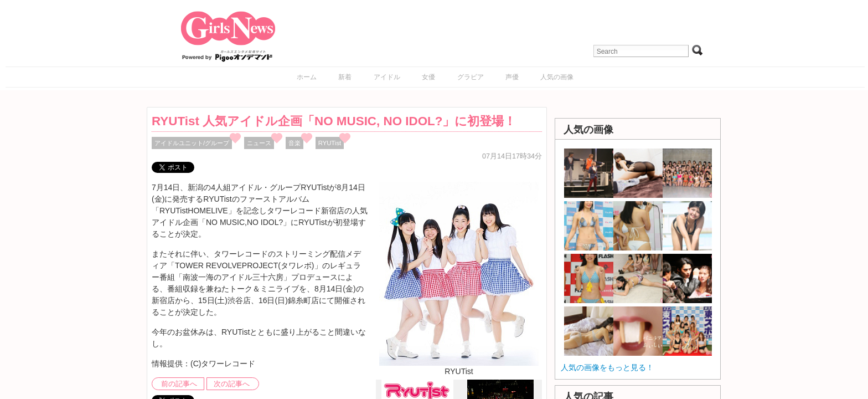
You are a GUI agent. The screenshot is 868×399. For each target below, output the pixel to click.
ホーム (307, 77)
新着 (345, 77)
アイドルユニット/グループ (192, 143)
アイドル (387, 77)
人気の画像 (557, 77)
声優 (512, 77)
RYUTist (330, 143)
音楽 (294, 143)
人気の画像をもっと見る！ (607, 367)
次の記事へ (232, 384)
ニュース (259, 143)
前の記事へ (179, 384)
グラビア (471, 77)
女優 (428, 77)
